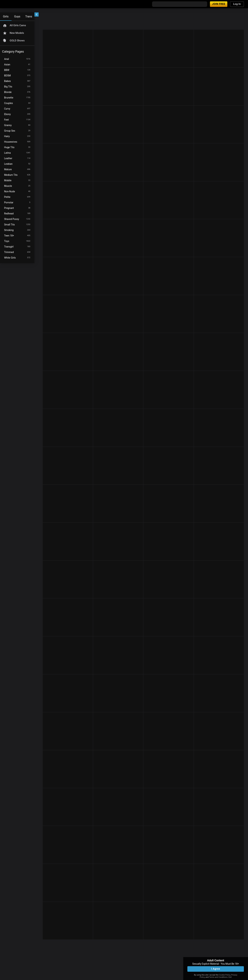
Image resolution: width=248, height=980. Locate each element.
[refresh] (69, 15)
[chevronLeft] (37, 14)
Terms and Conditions (218, 977)
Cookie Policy (225, 975)
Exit (230, 977)
